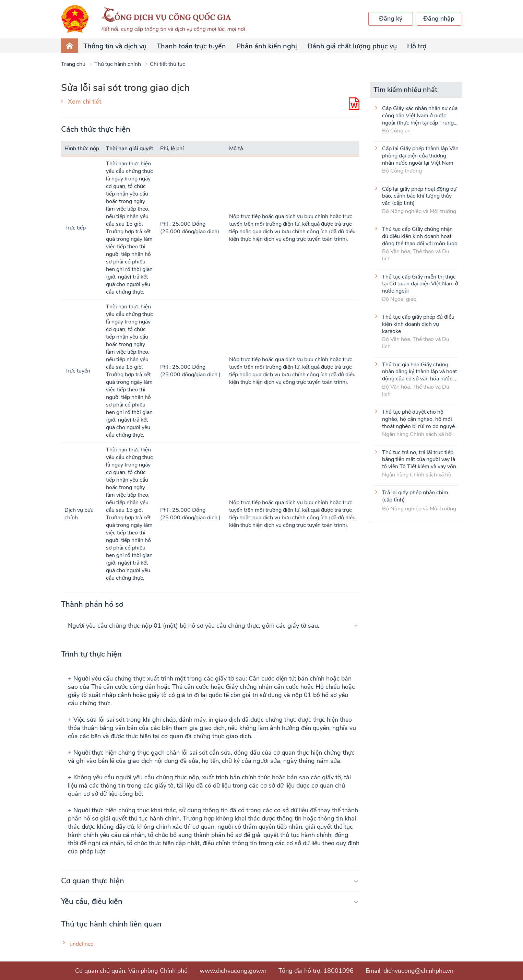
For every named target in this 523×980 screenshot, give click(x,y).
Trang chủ (73, 64)
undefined (82, 944)
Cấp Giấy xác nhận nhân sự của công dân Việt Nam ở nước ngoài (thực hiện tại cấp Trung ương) (420, 115)
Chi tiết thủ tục (168, 64)
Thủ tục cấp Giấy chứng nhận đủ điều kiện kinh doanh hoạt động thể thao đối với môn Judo (420, 236)
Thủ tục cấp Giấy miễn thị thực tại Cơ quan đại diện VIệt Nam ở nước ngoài (420, 284)
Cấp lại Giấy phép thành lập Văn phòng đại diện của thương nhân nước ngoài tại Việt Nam (420, 155)
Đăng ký (391, 19)
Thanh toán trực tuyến (191, 46)
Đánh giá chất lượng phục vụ (352, 46)
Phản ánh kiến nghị (267, 46)
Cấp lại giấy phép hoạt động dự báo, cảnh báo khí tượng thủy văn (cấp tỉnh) (419, 196)
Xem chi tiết (85, 102)
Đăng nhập (439, 19)
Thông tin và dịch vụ (115, 46)
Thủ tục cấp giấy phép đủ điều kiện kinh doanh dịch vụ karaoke (418, 324)
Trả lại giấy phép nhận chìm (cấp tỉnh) (415, 496)
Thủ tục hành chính (118, 64)
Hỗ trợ (417, 46)
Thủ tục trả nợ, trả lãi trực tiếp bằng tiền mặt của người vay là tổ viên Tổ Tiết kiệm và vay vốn (419, 459)
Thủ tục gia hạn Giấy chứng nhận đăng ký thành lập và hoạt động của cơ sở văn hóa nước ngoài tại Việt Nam (419, 371)
